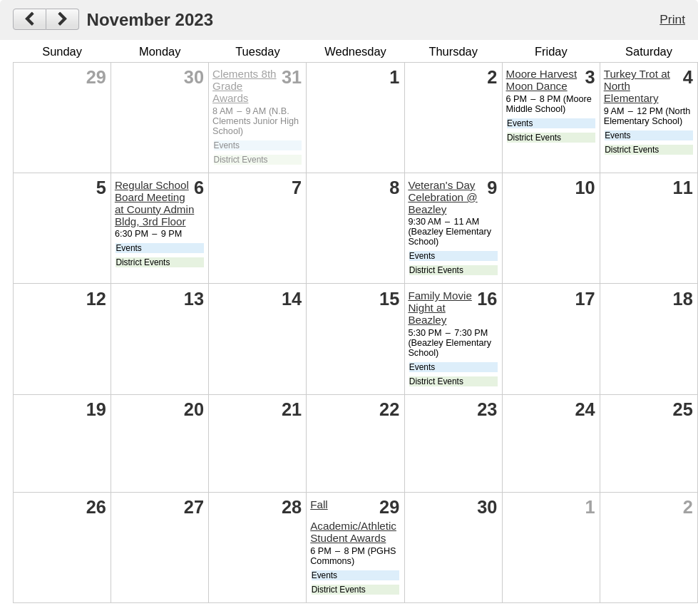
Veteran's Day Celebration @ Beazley (442, 197)
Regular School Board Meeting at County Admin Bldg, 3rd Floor (154, 203)
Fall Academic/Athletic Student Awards (353, 522)
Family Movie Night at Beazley (440, 308)
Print (672, 19)
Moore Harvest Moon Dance (542, 80)
